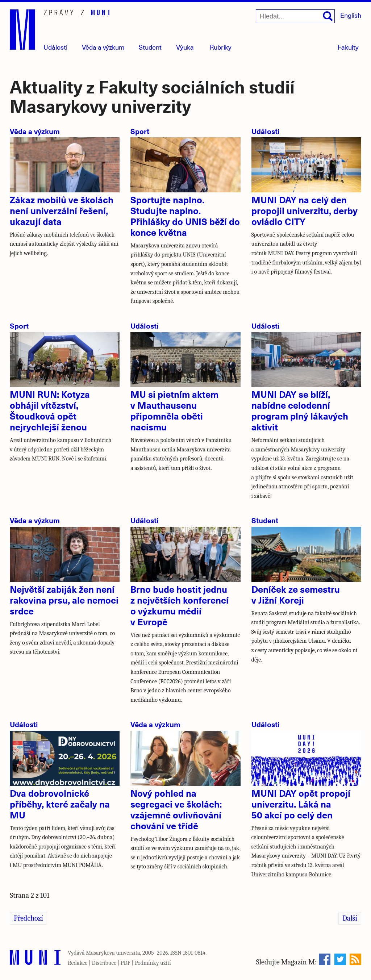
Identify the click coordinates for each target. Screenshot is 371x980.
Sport (140, 131)
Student (150, 47)
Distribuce (104, 963)
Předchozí (28, 918)
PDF (126, 963)
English (351, 15)
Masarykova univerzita (113, 953)
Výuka (185, 47)
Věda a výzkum (35, 131)
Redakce (78, 963)
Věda (103, 47)
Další (350, 918)
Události (55, 47)
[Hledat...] (295, 16)
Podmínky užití (153, 963)
